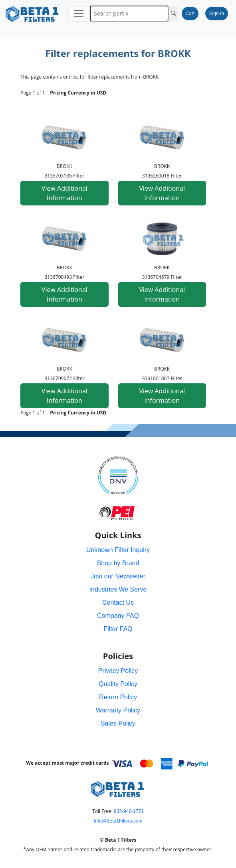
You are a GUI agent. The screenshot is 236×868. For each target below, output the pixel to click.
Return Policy (118, 697)
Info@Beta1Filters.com (118, 821)
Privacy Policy (118, 671)
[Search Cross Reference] (173, 14)
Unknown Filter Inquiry (118, 550)
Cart (190, 14)
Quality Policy (118, 684)
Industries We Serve (118, 589)
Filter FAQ (118, 629)
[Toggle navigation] (79, 14)
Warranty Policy (118, 710)
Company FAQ (118, 616)
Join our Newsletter (118, 576)
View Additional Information (64, 193)
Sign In (217, 14)
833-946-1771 (129, 811)
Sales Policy (118, 723)
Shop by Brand (118, 563)
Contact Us (118, 603)
